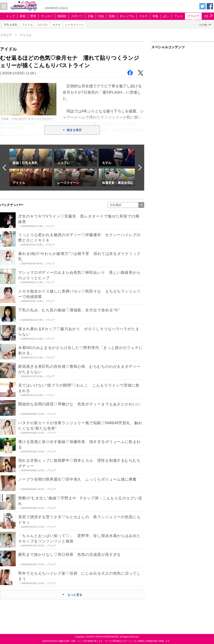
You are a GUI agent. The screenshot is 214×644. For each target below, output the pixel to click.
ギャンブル (127, 16)
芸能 (112, 16)
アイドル (27, 25)
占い (166, 16)
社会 (101, 16)
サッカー (47, 16)
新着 (23, 16)
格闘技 (62, 16)
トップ (10, 16)
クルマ (143, 16)
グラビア (193, 16)
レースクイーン (75, 25)
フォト (178, 16)
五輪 (90, 16)
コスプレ (43, 25)
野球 (33, 16)
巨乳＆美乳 (11, 25)
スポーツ (77, 16)
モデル (57, 25)
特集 (155, 16)
